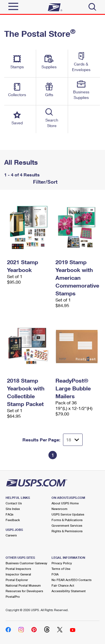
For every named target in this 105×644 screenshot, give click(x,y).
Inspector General (18, 574)
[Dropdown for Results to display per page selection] (73, 440)
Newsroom (60, 509)
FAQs (10, 514)
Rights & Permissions (67, 531)
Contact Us (14, 503)
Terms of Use (61, 569)
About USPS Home (65, 503)
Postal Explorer (17, 580)
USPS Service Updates (68, 514)
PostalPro (13, 596)
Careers (11, 535)
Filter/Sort (45, 182)
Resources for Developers (24, 591)
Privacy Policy (62, 563)
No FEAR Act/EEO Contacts (72, 580)
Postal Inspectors (18, 569)
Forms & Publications (67, 520)
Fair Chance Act (63, 585)
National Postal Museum (23, 585)
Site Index (13, 509)
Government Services (67, 525)
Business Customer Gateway (26, 563)
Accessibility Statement (69, 591)
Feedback (13, 520)
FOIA (55, 574)
